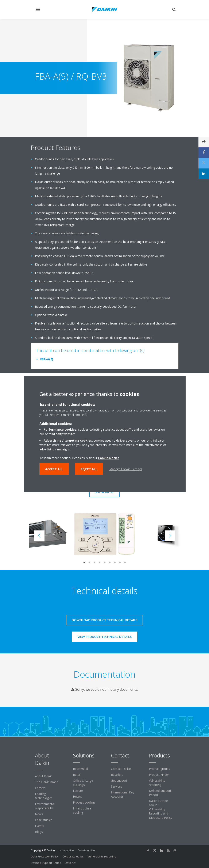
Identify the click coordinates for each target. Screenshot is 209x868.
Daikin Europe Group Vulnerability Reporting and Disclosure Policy (160, 809)
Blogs (39, 832)
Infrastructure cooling (82, 810)
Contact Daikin (121, 769)
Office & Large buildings (83, 783)
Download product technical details (104, 620)
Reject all (89, 469)
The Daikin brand (47, 782)
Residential (80, 769)
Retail (77, 775)
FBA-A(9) (47, 359)
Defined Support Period (160, 793)
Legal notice (66, 850)
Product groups (159, 769)
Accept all (54, 469)
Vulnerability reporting (157, 783)
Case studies (44, 820)
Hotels (77, 797)
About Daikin (44, 776)
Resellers (117, 775)
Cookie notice (86, 850)
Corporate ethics (73, 856)
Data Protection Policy (45, 856)
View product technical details (104, 637)
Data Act (70, 863)
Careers (40, 788)
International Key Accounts (123, 794)
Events (40, 826)
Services (117, 786)
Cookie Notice (109, 458)
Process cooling (84, 802)
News (39, 814)
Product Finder (159, 775)
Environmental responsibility (45, 806)
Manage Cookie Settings (126, 469)
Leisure (78, 791)
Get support (119, 781)
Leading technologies (44, 796)
